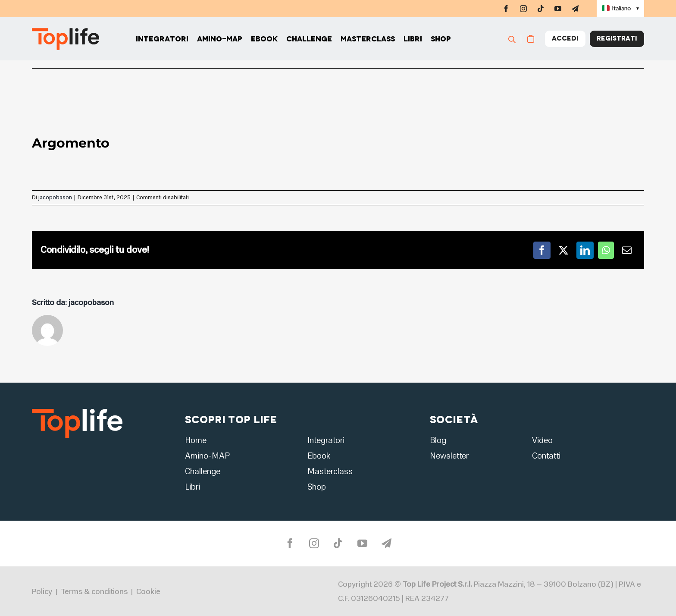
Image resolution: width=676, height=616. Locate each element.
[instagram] (523, 9)
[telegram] (575, 9)
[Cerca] (516, 39)
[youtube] (558, 9)
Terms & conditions (94, 591)
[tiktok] (541, 9)
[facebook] (506, 9)
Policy (42, 591)
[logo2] (77, 411)
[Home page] (66, 39)
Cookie (148, 591)
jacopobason (55, 198)
